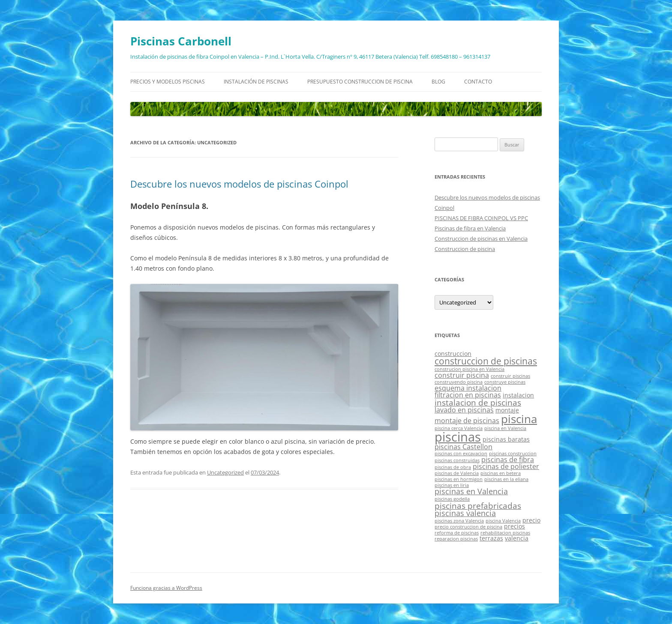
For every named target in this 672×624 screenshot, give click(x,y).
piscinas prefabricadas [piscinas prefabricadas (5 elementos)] (478, 506)
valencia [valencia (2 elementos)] (517, 538)
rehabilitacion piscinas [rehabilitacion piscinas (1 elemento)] (505, 533)
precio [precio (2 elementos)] (531, 520)
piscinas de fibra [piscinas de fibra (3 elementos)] (508, 460)
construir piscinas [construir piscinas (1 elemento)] (510, 376)
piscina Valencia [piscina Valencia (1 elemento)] (503, 521)
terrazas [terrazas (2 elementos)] (491, 538)
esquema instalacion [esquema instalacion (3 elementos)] (468, 388)
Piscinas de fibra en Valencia (470, 228)
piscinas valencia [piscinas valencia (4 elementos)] (465, 513)
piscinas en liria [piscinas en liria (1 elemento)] (452, 485)
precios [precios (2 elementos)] (514, 526)
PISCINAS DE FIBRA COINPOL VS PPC (481, 218)
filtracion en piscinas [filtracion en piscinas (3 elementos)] (468, 395)
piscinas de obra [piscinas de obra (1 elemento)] (453, 467)
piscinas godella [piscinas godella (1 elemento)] (452, 499)
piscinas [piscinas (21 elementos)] (458, 437)
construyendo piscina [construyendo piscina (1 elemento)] (459, 382)
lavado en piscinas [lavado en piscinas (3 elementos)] (464, 410)
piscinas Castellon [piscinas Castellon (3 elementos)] (463, 447)
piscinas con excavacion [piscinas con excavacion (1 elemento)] (461, 454)
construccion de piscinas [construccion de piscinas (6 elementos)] (486, 361)
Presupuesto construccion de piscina (360, 82)
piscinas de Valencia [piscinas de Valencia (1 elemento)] (457, 473)
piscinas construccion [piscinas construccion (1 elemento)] (513, 454)
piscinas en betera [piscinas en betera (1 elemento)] (501, 473)
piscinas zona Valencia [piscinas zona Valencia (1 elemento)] (459, 521)
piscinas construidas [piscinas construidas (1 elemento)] (457, 460)
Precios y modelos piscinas (168, 82)
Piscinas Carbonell (181, 41)
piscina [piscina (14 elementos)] (519, 419)
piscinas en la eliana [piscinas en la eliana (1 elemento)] (506, 479)
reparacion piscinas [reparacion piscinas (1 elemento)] (456, 539)
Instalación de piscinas (256, 82)
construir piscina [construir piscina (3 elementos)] (462, 375)
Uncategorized (225, 472)
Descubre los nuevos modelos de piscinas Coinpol (239, 184)
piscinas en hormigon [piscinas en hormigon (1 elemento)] (459, 479)
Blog (438, 82)
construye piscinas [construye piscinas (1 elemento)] (505, 382)
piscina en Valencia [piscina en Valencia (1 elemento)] (505, 428)
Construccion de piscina (465, 249)
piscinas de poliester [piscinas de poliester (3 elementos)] (506, 466)
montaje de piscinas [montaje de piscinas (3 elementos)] (467, 421)
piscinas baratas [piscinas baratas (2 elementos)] (506, 439)
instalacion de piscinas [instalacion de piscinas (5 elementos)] (478, 402)
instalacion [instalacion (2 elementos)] (518, 395)
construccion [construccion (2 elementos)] (453, 354)
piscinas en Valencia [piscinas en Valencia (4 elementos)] (471, 491)
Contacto (478, 82)
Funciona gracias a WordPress (166, 588)
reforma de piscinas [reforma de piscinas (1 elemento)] (457, 533)
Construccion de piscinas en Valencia (481, 239)
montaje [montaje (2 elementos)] (507, 410)
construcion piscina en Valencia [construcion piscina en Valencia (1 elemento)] (469, 369)
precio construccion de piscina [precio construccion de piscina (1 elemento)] (468, 527)
